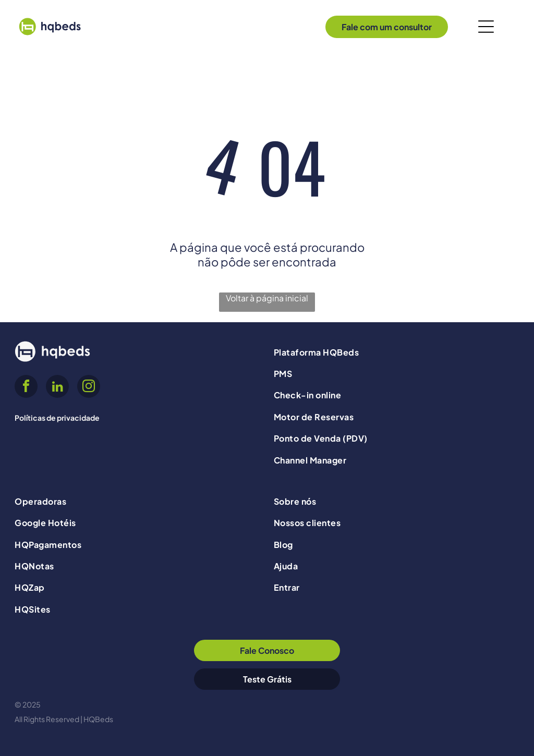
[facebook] (26, 388)
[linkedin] (57, 388)
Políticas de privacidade (57, 418)
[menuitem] (397, 352)
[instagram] (89, 388)
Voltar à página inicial (267, 298)
